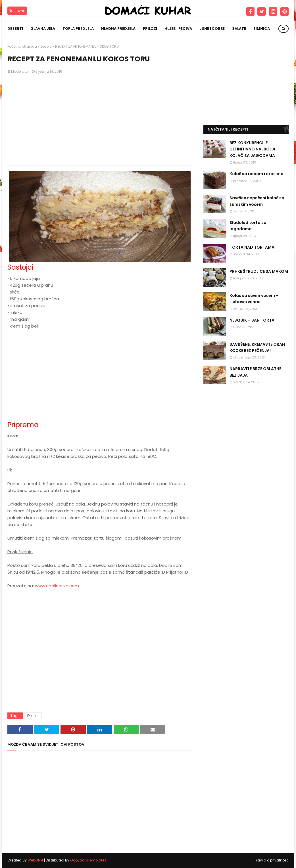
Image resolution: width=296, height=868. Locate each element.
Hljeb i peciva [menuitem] (178, 29)
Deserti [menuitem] (15, 29)
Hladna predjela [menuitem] (118, 29)
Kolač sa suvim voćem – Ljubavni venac (254, 299)
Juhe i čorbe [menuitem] (212, 29)
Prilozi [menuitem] (150, 29)
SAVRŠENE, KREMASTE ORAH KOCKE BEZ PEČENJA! (257, 347)
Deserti (46, 46)
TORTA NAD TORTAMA (252, 247)
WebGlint (35, 860)
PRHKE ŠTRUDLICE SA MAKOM (259, 271)
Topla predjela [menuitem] (78, 29)
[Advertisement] (100, 120)
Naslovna (17, 11)
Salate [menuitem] (239, 29)
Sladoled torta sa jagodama (248, 226)
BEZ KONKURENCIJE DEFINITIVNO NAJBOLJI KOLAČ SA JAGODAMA (252, 149)
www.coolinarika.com (57, 586)
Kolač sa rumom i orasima (257, 174)
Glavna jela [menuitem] (43, 29)
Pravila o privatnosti (272, 860)
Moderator (20, 71)
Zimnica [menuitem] (262, 29)
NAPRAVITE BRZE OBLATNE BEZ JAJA (255, 372)
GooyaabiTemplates (88, 860)
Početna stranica (22, 46)
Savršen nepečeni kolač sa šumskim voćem (257, 201)
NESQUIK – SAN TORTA (252, 320)
